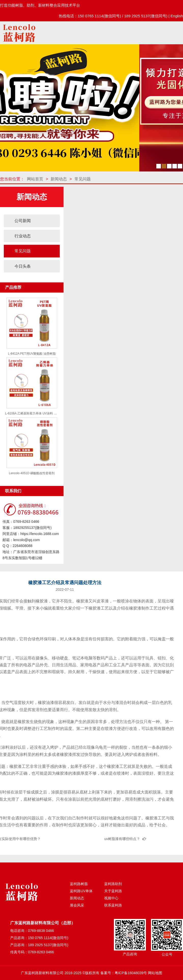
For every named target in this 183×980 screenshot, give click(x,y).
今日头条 (23, 266)
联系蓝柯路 (113, 905)
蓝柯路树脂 (79, 884)
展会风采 (77, 905)
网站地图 (155, 973)
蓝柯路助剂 (113, 884)
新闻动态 (59, 179)
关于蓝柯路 (113, 891)
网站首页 (35, 179)
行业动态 (23, 236)
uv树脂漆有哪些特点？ (122, 839)
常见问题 (83, 179)
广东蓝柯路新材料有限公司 (42, 973)
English (177, 16)
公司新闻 (23, 221)
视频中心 (111, 898)
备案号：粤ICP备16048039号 (124, 973)
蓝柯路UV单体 (81, 891)
